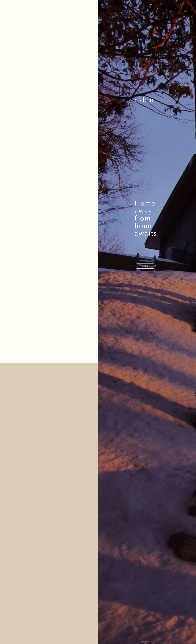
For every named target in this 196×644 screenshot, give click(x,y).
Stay (145, 266)
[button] (142, 641)
